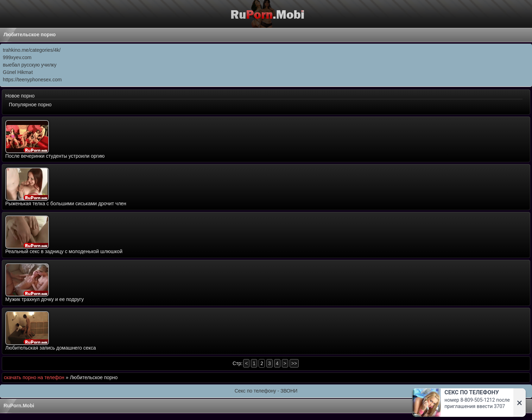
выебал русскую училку (30, 65)
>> (294, 363)
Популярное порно (30, 105)
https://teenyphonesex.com (32, 80)
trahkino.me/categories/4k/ (32, 50)
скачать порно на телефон (34, 377)
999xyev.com (17, 57)
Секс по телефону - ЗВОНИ (266, 391)
